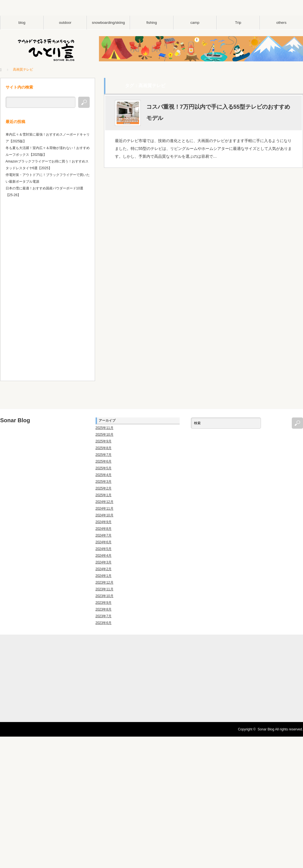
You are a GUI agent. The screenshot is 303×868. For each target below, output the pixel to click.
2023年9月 (104, 603)
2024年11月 (105, 509)
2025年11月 (105, 428)
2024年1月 (104, 576)
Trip (238, 23)
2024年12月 (105, 502)
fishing (152, 23)
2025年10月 (105, 435)
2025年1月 (104, 495)
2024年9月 (104, 522)
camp (195, 23)
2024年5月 (104, 549)
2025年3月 (104, 482)
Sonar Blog (15, 420)
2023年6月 (104, 623)
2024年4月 (104, 556)
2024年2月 (104, 569)
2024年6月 (104, 542)
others (281, 23)
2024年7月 (104, 535)
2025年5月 (104, 468)
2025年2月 (104, 488)
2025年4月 (104, 475)
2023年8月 (104, 609)
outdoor (65, 23)
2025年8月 (104, 448)
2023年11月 (105, 589)
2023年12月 (105, 582)
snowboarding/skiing (108, 23)
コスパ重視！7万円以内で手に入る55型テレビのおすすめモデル (218, 113)
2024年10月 (105, 515)
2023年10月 (105, 596)
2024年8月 (104, 529)
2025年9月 (104, 441)
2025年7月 (104, 455)
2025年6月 (104, 461)
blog (22, 23)
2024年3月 (104, 562)
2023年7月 (104, 616)
